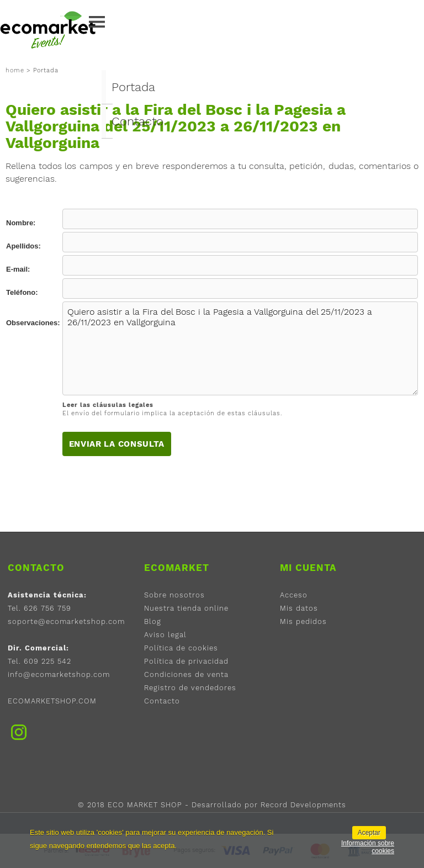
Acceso (294, 595)
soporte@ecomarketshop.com (66, 621)
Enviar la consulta (117, 444)
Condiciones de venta (186, 674)
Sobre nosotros (174, 595)
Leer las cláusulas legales (108, 405)
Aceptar (369, 833)
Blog (153, 621)
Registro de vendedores (190, 688)
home (15, 70)
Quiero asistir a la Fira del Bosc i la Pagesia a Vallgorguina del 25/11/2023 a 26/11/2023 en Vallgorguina (240, 348)
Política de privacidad (186, 661)
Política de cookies (181, 648)
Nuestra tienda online (186, 608)
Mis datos (299, 608)
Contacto (137, 121)
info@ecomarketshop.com (59, 674)
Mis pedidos (303, 621)
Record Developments (303, 805)
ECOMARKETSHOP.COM (52, 701)
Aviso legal (165, 635)
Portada (133, 87)
